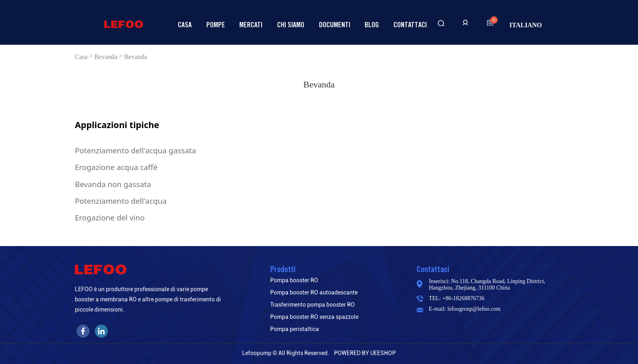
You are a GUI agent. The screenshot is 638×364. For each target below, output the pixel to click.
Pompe (216, 25)
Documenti (335, 25)
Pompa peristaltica (295, 329)
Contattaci (410, 25)
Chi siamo (291, 25)
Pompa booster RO (294, 280)
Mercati (251, 25)
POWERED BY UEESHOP (365, 353)
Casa (185, 25)
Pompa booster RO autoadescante (314, 292)
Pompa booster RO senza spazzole (314, 317)
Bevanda (106, 57)
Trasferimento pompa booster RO (312, 305)
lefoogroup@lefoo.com (474, 309)
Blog (372, 25)
